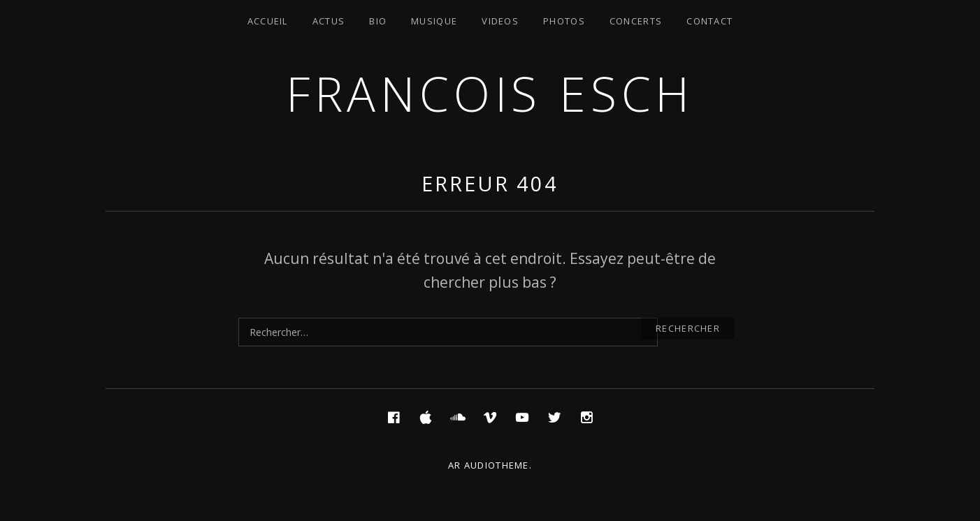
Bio (378, 21)
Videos (500, 21)
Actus (329, 21)
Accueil (268, 21)
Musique (434, 21)
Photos (564, 21)
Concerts (636, 21)
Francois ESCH (490, 93)
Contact (709, 21)
